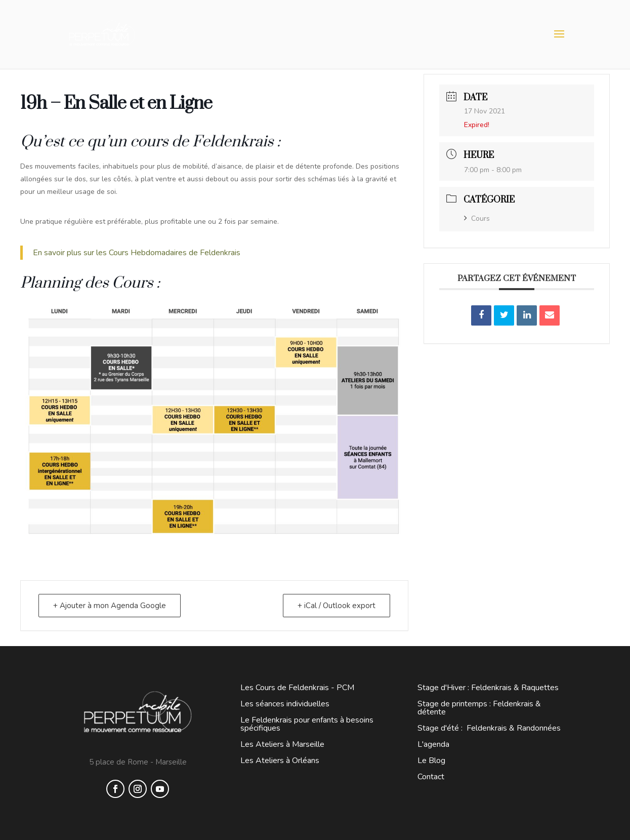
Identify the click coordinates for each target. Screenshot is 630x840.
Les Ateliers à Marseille (282, 744)
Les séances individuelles (285, 704)
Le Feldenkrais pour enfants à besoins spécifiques (307, 724)
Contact (431, 777)
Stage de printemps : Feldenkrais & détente (479, 708)
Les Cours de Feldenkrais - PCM (297, 688)
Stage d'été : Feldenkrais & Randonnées (489, 728)
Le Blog (431, 761)
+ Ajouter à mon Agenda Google (110, 606)
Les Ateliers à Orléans (280, 761)
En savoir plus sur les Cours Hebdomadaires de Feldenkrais (138, 253)
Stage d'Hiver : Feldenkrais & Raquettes (488, 688)
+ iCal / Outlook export (337, 606)
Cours (477, 218)
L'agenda (433, 744)
